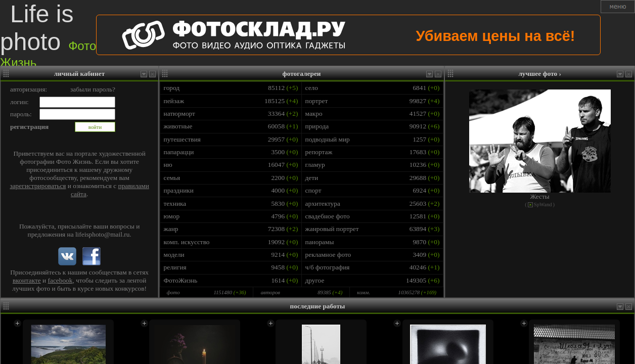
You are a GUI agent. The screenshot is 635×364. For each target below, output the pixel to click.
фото (173, 292)
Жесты (540, 196)
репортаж (319, 152)
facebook (60, 280)
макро (314, 113)
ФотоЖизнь (181, 280)
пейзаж (174, 101)
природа (317, 126)
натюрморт (179, 113)
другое (315, 280)
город (172, 88)
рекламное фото (328, 255)
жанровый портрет (332, 229)
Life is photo (48, 35)
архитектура (323, 203)
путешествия (182, 139)
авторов (270, 292)
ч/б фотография (328, 267)
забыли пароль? (93, 89)
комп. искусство (187, 242)
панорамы (320, 242)
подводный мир (328, 139)
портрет (317, 101)
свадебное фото (328, 216)
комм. (364, 292)
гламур (315, 165)
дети (312, 178)
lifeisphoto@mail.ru (102, 234)
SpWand (543, 204)
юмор (172, 216)
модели (174, 255)
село (312, 88)
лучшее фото (540, 74)
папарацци (179, 152)
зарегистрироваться (38, 186)
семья (172, 178)
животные (178, 126)
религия (175, 267)
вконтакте (27, 280)
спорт (313, 190)
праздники (179, 190)
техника (175, 203)
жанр (171, 229)
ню (168, 165)
